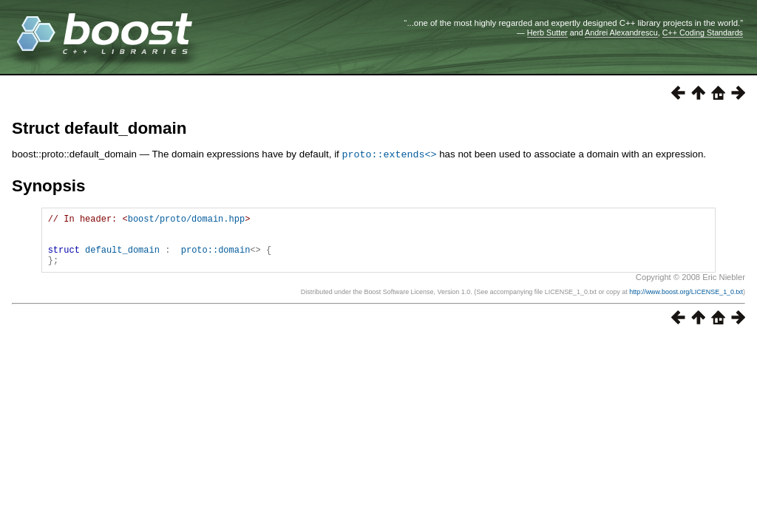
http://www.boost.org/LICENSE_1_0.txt (686, 302)
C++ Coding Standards (703, 33)
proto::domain (216, 258)
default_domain (122, 258)
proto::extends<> (390, 154)
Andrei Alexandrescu (621, 33)
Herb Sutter (547, 33)
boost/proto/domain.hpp (186, 220)
